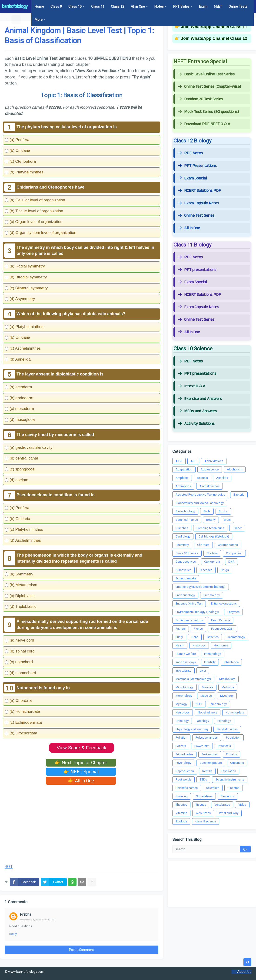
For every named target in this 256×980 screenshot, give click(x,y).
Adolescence (210, 469)
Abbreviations (214, 461)
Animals (202, 478)
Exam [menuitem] (203, 7)
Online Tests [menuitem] (238, 7)
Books (223, 511)
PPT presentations (197, 270)
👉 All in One (81, 781)
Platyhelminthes (227, 729)
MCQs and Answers (198, 411)
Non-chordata (235, 712)
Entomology (212, 595)
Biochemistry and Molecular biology (200, 503)
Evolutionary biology (189, 620)
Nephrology (219, 704)
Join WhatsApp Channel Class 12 (214, 38)
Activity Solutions (196, 424)
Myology (181, 704)
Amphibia (182, 478)
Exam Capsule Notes (199, 203)
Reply (13, 934)
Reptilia (207, 771)
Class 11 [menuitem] (98, 7)
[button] (7, 20)
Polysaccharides (207, 738)
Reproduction (185, 771)
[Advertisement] (81, 823)
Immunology (213, 654)
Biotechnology (185, 511)
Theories (181, 805)
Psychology (183, 763)
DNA (231, 562)
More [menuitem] (39, 20)
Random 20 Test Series (201, 99)
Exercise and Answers (200, 399)
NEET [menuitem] (218, 7)
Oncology (182, 721)
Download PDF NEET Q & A (204, 124)
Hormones (221, 645)
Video (242, 805)
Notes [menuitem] (159, 7)
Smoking (182, 796)
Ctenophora (212, 562)
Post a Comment (81, 950)
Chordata (203, 545)
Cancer (237, 528)
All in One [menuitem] (138, 7)
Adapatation (184, 469)
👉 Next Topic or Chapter (81, 763)
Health (180, 645)
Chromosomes (228, 545)
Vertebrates (222, 805)
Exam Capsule (221, 620)
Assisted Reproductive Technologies (200, 495)
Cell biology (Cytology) (214, 536)
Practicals (224, 746)
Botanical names (187, 520)
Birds (207, 511)
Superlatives (204, 796)
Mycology (227, 696)
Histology (199, 645)
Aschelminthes (209, 486)
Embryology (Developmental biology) (201, 587)
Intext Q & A (192, 386)
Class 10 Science (187, 553)
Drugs (225, 570)
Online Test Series (196, 216)
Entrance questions (224, 603)
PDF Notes (190, 153)
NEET (9, 867)
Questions (237, 763)
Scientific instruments (230, 779)
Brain (227, 520)
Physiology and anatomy (192, 729)
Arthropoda (183, 486)
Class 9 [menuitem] (56, 7)
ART (193, 461)
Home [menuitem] (39, 7)
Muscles (206, 696)
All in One (189, 228)
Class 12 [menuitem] (118, 7)
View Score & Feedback (81, 748)
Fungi (179, 637)
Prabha (25, 914)
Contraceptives (186, 562)
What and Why (229, 813)
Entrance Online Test (189, 603)
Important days (186, 662)
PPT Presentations (197, 166)
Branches (182, 528)
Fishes (198, 629)
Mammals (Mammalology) (193, 679)
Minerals (208, 687)
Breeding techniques (210, 528)
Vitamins (181, 813)
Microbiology (185, 687)
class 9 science (206, 821)
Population (233, 738)
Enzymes (233, 612)
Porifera (181, 746)
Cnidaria (212, 553)
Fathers (181, 629)
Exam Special (192, 178)
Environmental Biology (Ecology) (197, 612)
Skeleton (234, 788)
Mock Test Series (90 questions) (208, 112)
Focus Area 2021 (222, 629)
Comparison (234, 553)
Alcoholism (235, 469)
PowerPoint (202, 746)
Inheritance (231, 662)
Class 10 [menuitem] (75, 7)
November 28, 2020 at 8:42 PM (37, 920)
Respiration (228, 771)
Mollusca (228, 687)
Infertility (210, 662)
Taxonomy (228, 796)
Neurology (183, 712)
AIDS (179, 461)
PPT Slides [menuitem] (181, 7)
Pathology (224, 721)
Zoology (181, 821)
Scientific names (187, 788)
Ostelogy (203, 721)
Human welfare (186, 654)
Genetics (213, 637)
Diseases (206, 570)
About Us (244, 972)
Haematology (236, 637)
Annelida (222, 478)
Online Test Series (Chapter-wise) (209, 87)
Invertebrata (183, 671)
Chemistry (182, 545)
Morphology (184, 696)
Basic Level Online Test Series (206, 74)
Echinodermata (186, 578)
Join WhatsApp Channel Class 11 (214, 27)
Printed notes (184, 754)
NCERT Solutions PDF (199, 191)
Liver (203, 671)
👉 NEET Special (81, 772)
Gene (195, 637)
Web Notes (203, 813)
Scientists (213, 788)
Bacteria (239, 495)
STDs (203, 779)
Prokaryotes (210, 754)
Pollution (181, 738)
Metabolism (227, 679)
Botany (211, 520)
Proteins (231, 754)
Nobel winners (208, 712)
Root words (183, 779)
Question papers (211, 763)
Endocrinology (185, 595)
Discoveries (183, 570)
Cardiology (183, 536)
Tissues (201, 805)
